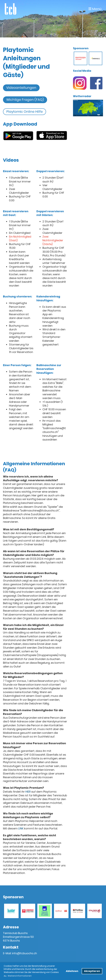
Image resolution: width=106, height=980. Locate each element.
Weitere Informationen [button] (20, 976)
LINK (21, 828)
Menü (95, 9)
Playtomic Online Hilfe (25, 112)
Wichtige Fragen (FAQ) (25, 100)
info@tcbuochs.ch (24, 953)
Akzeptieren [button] (92, 971)
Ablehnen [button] (72, 971)
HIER (28, 792)
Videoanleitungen (21, 88)
